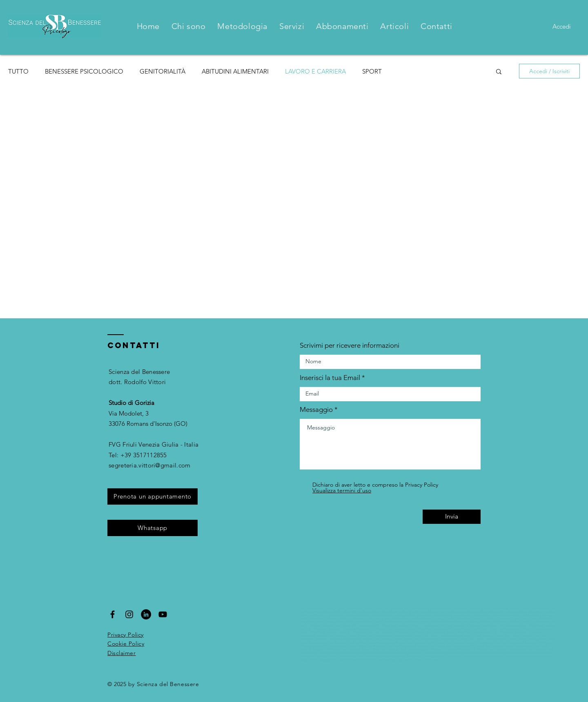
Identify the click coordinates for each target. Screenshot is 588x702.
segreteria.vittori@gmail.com (149, 465)
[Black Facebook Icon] (112, 614)
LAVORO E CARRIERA (315, 71)
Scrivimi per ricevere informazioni (350, 345)
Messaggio (316, 410)
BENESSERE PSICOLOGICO (84, 71)
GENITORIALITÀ (163, 71)
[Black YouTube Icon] (163, 614)
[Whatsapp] (153, 528)
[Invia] (452, 517)
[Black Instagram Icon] (129, 614)
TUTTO (18, 71)
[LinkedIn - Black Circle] (146, 614)
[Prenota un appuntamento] (153, 496)
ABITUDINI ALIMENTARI (235, 71)
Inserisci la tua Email (330, 378)
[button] (499, 72)
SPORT (372, 71)
